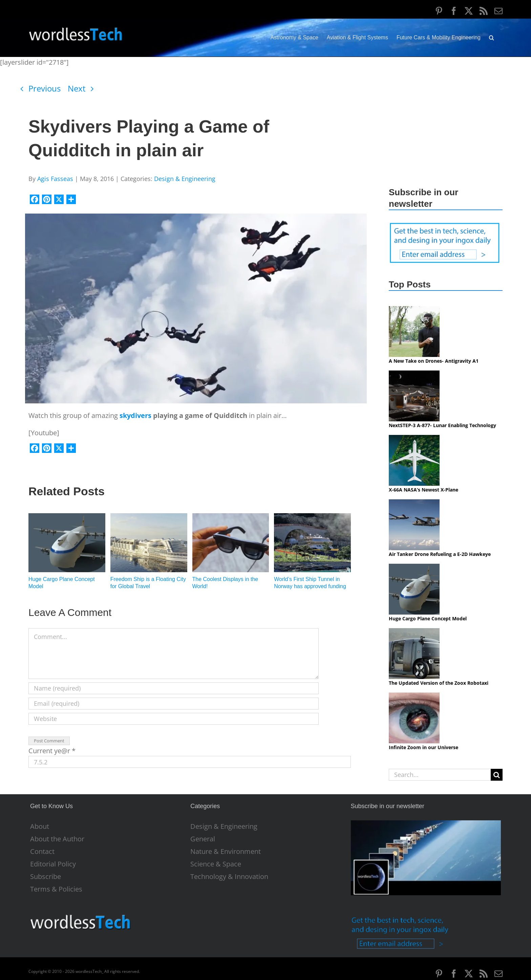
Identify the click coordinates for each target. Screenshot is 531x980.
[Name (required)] (174, 688)
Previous (45, 88)
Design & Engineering (185, 179)
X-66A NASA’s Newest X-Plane (423, 490)
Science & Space (216, 864)
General (203, 839)
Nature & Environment (226, 852)
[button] (492, 38)
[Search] (497, 775)
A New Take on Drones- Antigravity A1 (434, 361)
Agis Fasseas (55, 179)
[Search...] (440, 775)
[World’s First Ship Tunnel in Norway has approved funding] (312, 518)
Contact (42, 852)
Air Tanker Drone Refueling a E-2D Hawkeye (440, 554)
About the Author (57, 839)
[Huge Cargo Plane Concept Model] (67, 518)
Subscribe (46, 877)
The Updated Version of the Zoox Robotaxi (439, 683)
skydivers (136, 415)
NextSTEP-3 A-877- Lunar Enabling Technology (442, 425)
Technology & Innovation (229, 877)
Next (77, 88)
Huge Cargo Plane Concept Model (428, 618)
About (40, 826)
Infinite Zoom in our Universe (423, 747)
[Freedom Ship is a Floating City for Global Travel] (149, 518)
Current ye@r (52, 751)
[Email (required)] (174, 704)
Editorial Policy (53, 864)
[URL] (174, 719)
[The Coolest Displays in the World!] (231, 518)
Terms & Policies (56, 889)
